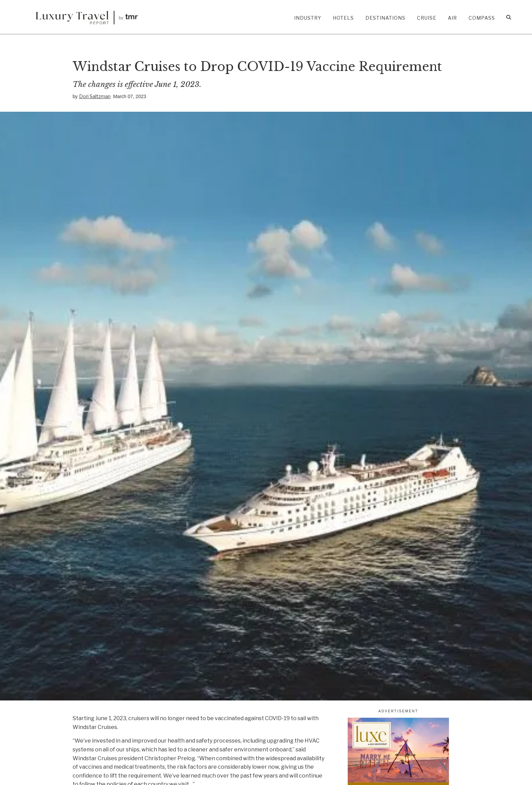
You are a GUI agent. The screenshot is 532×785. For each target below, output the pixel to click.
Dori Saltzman (95, 96)
